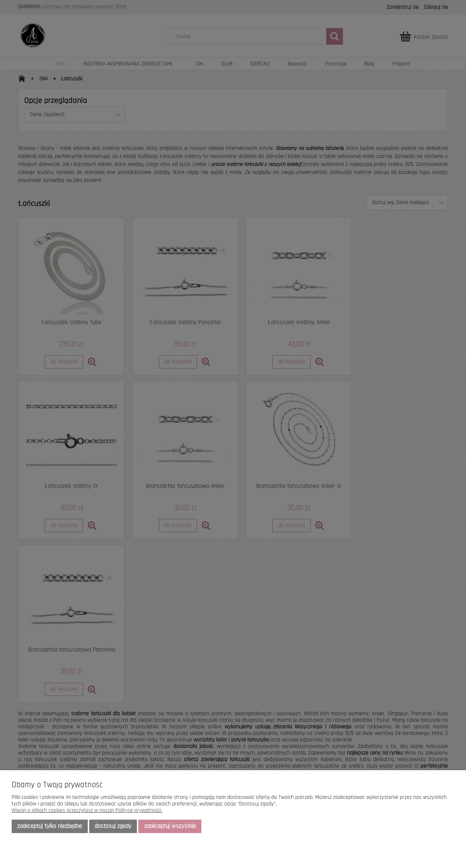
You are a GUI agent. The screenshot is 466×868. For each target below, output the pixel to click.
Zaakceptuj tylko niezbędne (50, 826)
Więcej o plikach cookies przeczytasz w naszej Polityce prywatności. (87, 810)
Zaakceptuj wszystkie (170, 826)
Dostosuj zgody (113, 826)
